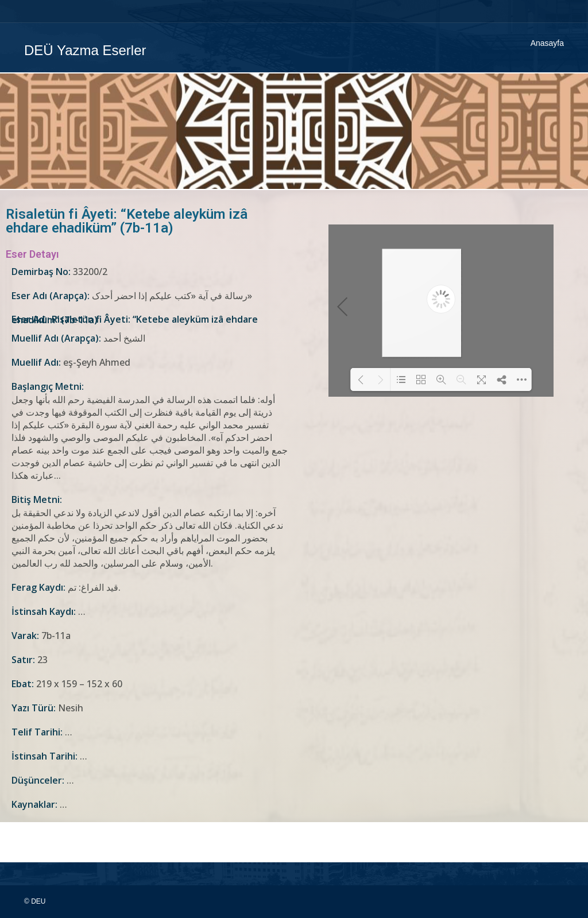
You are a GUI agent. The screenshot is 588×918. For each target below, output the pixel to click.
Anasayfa (547, 43)
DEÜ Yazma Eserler (85, 50)
